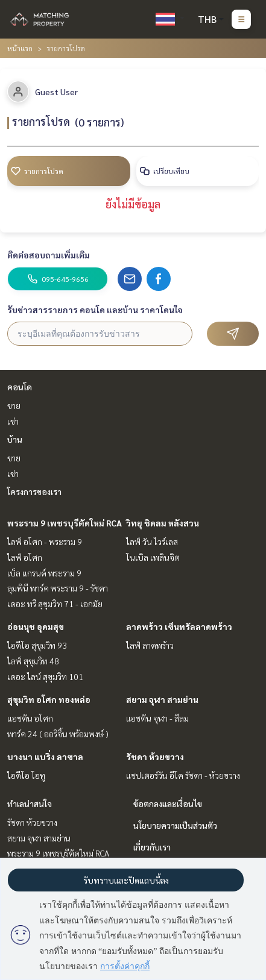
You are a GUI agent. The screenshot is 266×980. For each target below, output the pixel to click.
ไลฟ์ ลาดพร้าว (150, 645)
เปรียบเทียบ (164, 171)
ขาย (14, 405)
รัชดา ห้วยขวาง (155, 757)
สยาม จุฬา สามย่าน (162, 699)
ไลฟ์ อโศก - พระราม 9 (45, 541)
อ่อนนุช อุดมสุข (36, 626)
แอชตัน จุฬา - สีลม (157, 718)
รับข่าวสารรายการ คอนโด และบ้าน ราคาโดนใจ (95, 310)
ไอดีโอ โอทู (26, 775)
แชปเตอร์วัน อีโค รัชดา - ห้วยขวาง (183, 775)
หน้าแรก (20, 48)
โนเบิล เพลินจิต (153, 557)
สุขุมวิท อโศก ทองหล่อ (49, 699)
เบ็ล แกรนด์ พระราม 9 (44, 573)
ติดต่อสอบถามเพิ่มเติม (49, 255)
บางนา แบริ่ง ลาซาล (45, 757)
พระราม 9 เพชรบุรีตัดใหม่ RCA (65, 523)
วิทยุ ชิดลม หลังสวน (163, 523)
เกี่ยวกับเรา (152, 847)
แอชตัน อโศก (30, 718)
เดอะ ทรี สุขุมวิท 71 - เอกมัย (55, 604)
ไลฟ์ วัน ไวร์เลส (152, 541)
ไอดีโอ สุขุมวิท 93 (37, 645)
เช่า (13, 421)
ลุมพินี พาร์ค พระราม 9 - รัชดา (58, 588)
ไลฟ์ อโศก (25, 557)
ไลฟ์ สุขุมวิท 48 (33, 661)
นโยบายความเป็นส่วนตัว (175, 825)
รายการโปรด (37, 171)
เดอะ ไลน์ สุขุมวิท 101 (45, 676)
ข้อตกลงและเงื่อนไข (168, 804)
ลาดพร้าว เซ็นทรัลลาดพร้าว (179, 626)
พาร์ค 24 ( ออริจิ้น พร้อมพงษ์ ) (58, 734)
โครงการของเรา (34, 492)
